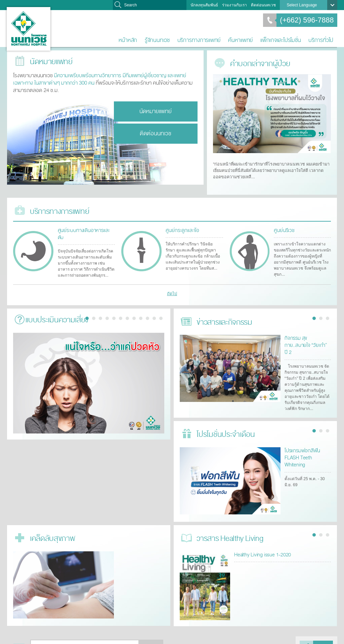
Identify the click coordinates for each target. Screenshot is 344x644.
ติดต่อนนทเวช (263, 5)
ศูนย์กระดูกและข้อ (181, 227)
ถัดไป (172, 289)
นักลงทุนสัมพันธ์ (204, 5)
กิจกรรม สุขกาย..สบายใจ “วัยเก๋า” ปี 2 (307, 336)
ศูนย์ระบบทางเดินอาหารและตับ (85, 227)
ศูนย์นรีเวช (283, 227)
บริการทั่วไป (321, 40)
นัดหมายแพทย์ (156, 110)
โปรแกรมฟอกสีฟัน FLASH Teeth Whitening (307, 440)
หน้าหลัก (128, 40)
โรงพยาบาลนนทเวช (29, 29)
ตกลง (151, 633)
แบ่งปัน (324, 633)
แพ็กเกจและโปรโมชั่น (281, 40)
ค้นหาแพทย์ (240, 40)
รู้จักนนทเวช (157, 40)
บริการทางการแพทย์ (199, 40)
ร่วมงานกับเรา (234, 5)
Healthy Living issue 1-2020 (261, 540)
